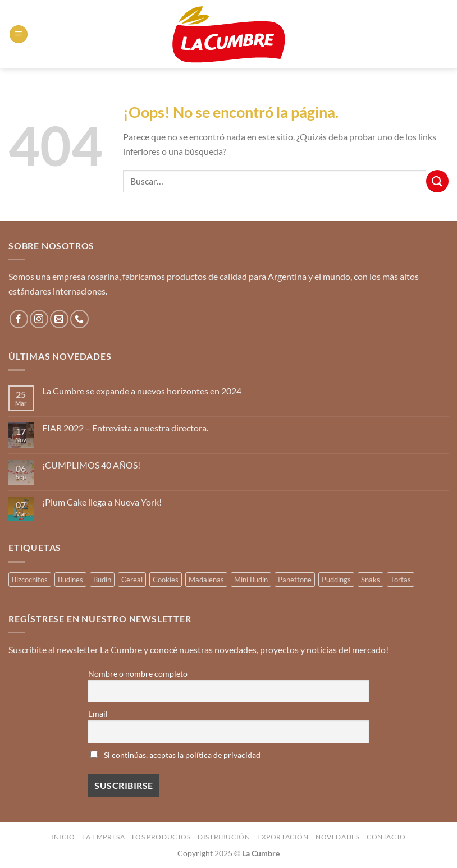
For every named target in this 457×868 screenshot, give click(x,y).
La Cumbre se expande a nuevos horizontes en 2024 (142, 391)
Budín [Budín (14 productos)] (102, 580)
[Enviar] (437, 181)
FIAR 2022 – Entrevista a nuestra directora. (125, 428)
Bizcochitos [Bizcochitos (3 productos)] (30, 580)
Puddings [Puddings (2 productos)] (336, 580)
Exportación (283, 837)
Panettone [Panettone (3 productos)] (295, 580)
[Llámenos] (79, 319)
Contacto (386, 837)
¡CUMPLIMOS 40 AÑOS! (91, 465)
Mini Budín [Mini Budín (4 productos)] (251, 580)
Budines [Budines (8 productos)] (70, 580)
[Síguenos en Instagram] (39, 319)
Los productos (161, 837)
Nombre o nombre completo (138, 674)
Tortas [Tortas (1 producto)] (401, 580)
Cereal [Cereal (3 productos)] (132, 580)
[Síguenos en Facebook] (19, 319)
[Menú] (19, 35)
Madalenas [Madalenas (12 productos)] (206, 580)
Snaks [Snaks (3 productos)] (371, 580)
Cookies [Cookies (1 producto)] (166, 580)
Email (98, 713)
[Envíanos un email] (59, 319)
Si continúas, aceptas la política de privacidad (175, 755)
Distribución (224, 837)
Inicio (63, 837)
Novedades (338, 837)
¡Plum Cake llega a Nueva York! (102, 502)
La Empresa (103, 837)
